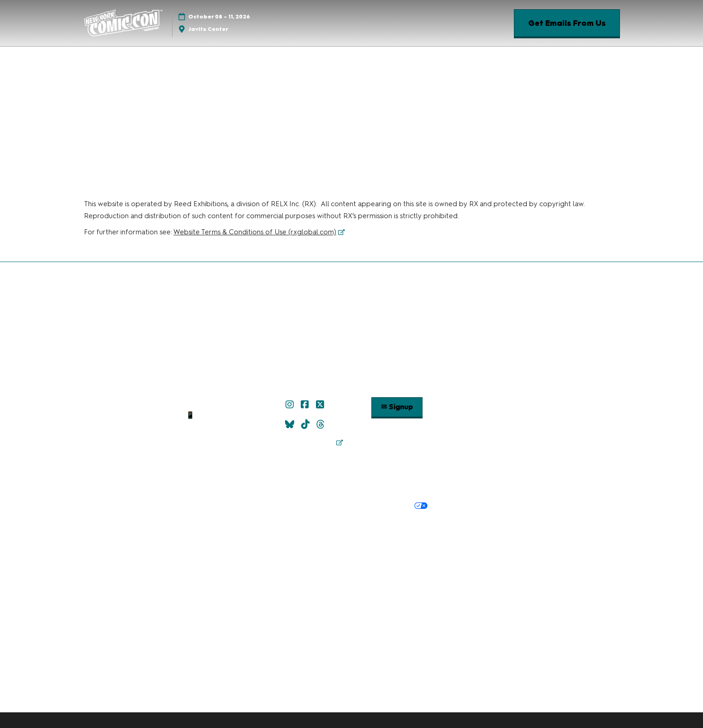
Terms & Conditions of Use (284, 487)
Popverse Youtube (488, 415)
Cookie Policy (319, 506)
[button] (567, 23)
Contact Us (215, 427)
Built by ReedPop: (210, 525)
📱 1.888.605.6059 (215, 415)
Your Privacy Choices (387, 507)
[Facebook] (306, 405)
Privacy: (232, 506)
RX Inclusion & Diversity (254, 537)
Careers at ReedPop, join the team (462, 525)
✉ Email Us (215, 404)
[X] (321, 405)
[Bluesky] (291, 424)
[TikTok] (307, 424)
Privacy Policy (271, 506)
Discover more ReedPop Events (295, 525)
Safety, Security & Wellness (449, 487)
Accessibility (466, 537)
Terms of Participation (366, 487)
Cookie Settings (458, 506)
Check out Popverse (488, 404)
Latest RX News (377, 525)
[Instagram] (291, 405)
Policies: (224, 487)
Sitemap (215, 438)
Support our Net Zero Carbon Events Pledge (369, 537)
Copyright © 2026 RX (352, 554)
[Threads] (322, 424)
